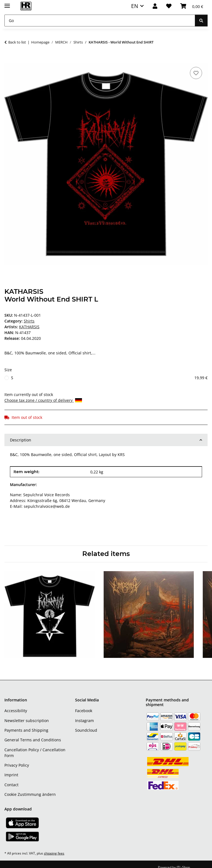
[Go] (100, 21)
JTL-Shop (183, 862)
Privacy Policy (17, 759)
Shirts (29, 321)
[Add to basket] (9, 59)
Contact (11, 779)
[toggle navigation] (7, 3)
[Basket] (192, 6)
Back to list (17, 42)
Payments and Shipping (26, 724)
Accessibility (16, 705)
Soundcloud (86, 724)
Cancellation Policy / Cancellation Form (35, 747)
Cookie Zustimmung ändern (30, 789)
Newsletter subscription (27, 715)
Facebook (84, 705)
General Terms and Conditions (33, 734)
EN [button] (135, 6)
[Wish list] (169, 6)
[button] (155, 6)
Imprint (11, 769)
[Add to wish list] (196, 73)
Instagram (84, 715)
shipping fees (54, 847)
